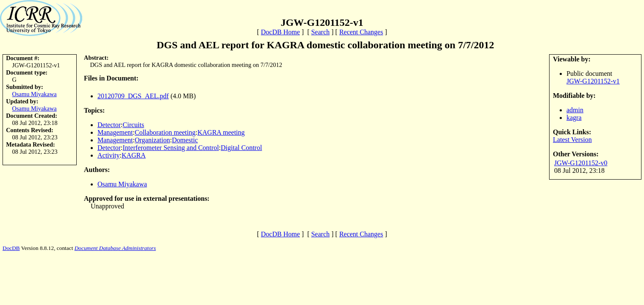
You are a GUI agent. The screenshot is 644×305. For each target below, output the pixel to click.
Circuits (134, 125)
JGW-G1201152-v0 (581, 163)
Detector (109, 125)
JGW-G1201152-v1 (593, 81)
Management (115, 132)
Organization (152, 140)
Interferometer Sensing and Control (171, 148)
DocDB (11, 248)
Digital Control (241, 148)
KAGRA (134, 155)
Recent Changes (361, 32)
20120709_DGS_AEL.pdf (133, 96)
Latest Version (572, 140)
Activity (108, 155)
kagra (574, 118)
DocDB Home (280, 32)
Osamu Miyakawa (35, 94)
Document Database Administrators (115, 248)
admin (575, 110)
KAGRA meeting (221, 132)
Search (320, 32)
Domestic (185, 140)
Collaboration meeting (165, 132)
